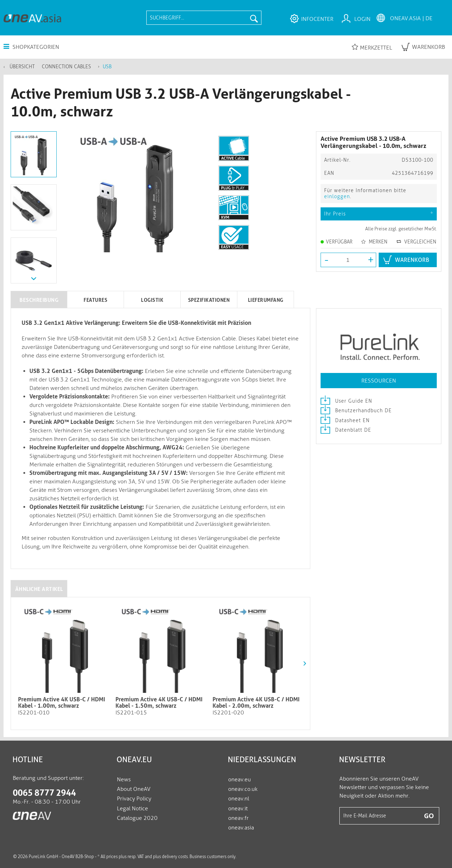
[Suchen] (254, 18)
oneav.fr (238, 818)
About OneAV (134, 789)
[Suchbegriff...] (204, 18)
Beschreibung (39, 300)
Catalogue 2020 (137, 818)
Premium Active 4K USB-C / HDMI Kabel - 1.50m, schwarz (159, 703)
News (124, 779)
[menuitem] (204, 18)
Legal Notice (132, 808)
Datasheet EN (345, 421)
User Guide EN (346, 401)
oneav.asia (241, 827)
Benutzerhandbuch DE (356, 411)
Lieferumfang (266, 300)
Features (95, 300)
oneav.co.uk (243, 789)
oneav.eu (239, 779)
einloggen (337, 197)
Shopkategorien (31, 47)
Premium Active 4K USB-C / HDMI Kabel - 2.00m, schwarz (256, 703)
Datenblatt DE (346, 430)
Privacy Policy (134, 798)
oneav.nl (239, 798)
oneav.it (238, 808)
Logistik (152, 300)
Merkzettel (372, 47)
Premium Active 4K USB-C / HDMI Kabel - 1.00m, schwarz (62, 703)
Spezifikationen (209, 300)
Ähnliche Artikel (39, 589)
